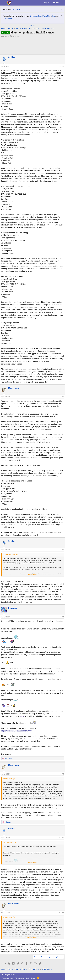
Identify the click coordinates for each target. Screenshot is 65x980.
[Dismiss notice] (61, 9)
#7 (63, 913)
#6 (63, 838)
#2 (63, 397)
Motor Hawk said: (9, 555)
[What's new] (62, 3)
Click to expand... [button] (33, 574)
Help (28, 978)
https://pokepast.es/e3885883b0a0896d (17, 731)
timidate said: (8, 779)
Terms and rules (7, 978)
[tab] (31, 25)
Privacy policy (20, 978)
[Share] (60, 66)
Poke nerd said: (8, 843)
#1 (63, 66)
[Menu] (3, 3)
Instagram (16, 9)
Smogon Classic (8, 975)
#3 (63, 550)
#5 (63, 774)
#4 (63, 617)
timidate (6, 36)
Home (33, 978)
